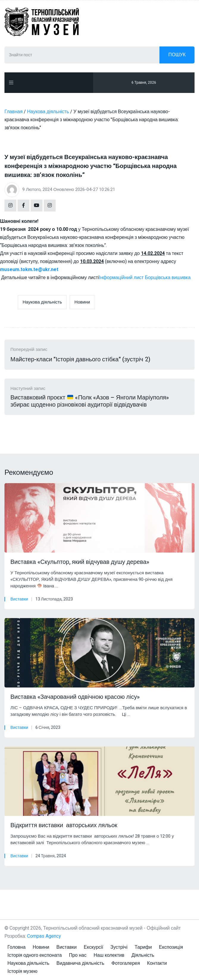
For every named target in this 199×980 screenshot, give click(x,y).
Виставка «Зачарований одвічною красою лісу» (75, 697)
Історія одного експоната (35, 955)
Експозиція (171, 947)
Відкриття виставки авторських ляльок (64, 825)
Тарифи (143, 947)
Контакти (157, 963)
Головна (17, 947)
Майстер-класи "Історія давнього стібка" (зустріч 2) (80, 360)
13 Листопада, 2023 (54, 599)
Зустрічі (119, 947)
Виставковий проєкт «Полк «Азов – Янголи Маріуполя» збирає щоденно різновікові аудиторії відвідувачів (90, 401)
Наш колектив (109, 955)
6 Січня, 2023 (48, 728)
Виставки (19, 599)
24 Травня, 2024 (51, 856)
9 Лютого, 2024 (37, 189)
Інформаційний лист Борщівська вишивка (145, 278)
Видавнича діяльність (80, 963)
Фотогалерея (126, 963)
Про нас (78, 955)
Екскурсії (94, 947)
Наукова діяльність (42, 302)
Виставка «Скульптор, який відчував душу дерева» (80, 562)
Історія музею (22, 971)
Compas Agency (44, 936)
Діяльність (143, 955)
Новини (82, 302)
